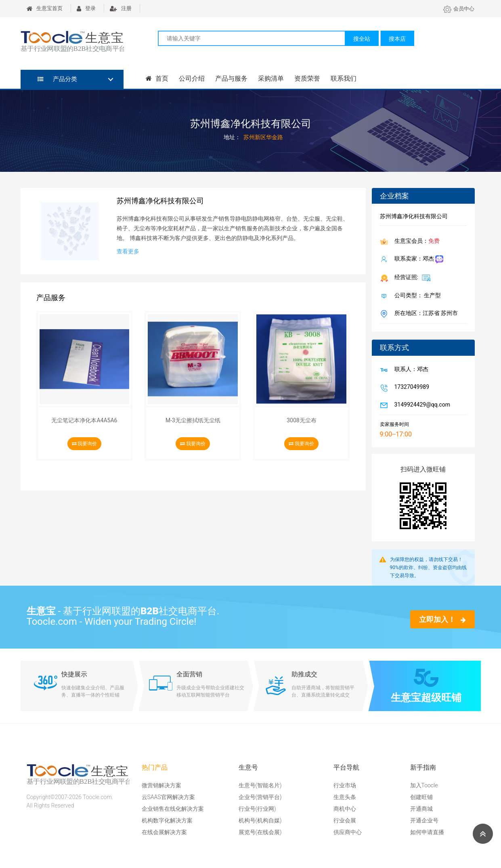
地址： (232, 137)
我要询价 (85, 444)
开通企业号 (424, 820)
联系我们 (343, 78)
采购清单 (270, 78)
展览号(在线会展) (260, 832)
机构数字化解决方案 (167, 820)
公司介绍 (191, 78)
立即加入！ (442, 619)
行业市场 (345, 785)
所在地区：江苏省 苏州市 (424, 314)
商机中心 (345, 809)
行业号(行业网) (257, 809)
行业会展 (345, 820)
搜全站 (362, 39)
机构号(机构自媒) (260, 820)
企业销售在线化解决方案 (173, 809)
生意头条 (345, 797)
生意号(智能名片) (260, 785)
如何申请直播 (427, 832)
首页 (157, 78)
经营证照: (411, 278)
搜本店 (397, 39)
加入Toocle (424, 785)
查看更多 (128, 251)
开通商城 (421, 809)
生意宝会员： (415, 242)
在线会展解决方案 (164, 832)
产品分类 (58, 79)
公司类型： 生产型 (416, 296)
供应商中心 (348, 832)
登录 (86, 8)
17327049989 (410, 388)
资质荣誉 (307, 78)
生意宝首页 (45, 8)
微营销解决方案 (161, 785)
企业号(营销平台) (260, 797)
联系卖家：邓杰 (417, 260)
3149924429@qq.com (421, 405)
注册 (121, 8)
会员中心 (459, 9)
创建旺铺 (421, 797)
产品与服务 (231, 78)
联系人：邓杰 (410, 370)
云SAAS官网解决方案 (168, 797)
